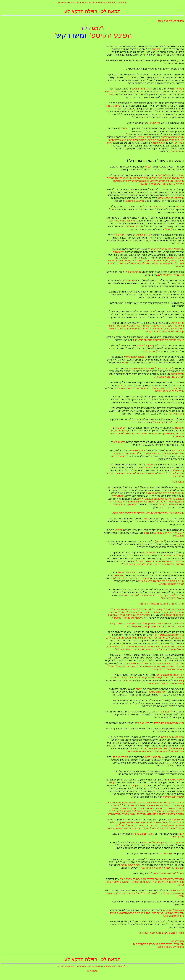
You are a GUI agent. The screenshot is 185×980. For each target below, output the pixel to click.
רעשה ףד (62, 2)
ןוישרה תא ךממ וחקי (96, 2)
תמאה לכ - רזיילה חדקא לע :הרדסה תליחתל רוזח (158, 944)
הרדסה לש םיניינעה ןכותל (171, 21)
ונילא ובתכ (123, 2)
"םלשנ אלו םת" (114, 106)
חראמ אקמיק (111, 2)
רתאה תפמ (71, 2)
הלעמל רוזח (178, 941)
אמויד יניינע (82, 2)
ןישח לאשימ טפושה (130, 865)
